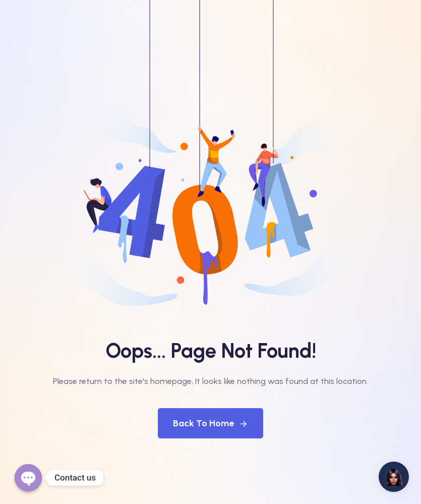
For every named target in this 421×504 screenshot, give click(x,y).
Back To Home (210, 423)
